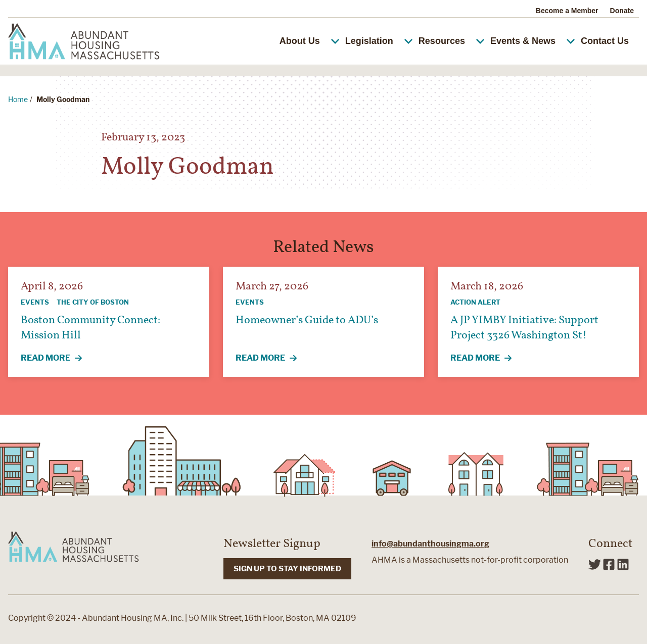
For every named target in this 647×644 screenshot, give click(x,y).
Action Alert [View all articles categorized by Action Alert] (475, 302)
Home (18, 99)
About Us (309, 41)
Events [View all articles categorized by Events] (35, 302)
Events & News (532, 41)
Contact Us (605, 41)
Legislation (378, 41)
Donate (622, 11)
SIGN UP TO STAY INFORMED (287, 569)
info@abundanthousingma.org (430, 544)
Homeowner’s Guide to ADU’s (307, 320)
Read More (57, 359)
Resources (451, 41)
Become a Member (567, 11)
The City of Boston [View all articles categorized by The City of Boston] (93, 302)
